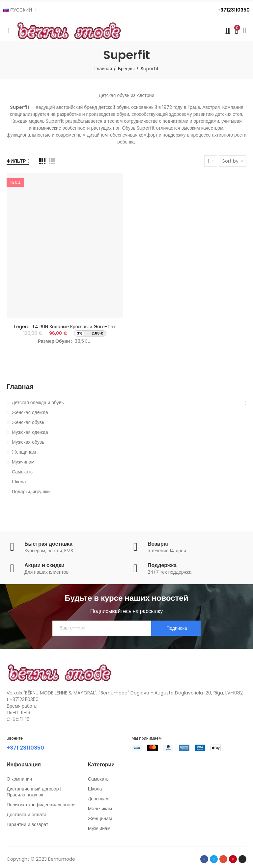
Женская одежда (30, 412)
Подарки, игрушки (31, 492)
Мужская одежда (30, 432)
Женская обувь (28, 422)
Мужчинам (23, 462)
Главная (20, 387)
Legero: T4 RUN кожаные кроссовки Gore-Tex (65, 327)
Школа (19, 482)
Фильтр (16, 161)
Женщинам (24, 452)
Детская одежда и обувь (38, 402)
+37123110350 (234, 10)
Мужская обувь (28, 442)
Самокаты (23, 472)
